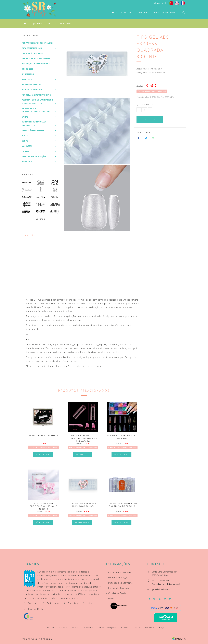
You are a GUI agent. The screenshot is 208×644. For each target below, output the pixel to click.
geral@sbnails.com (161, 589)
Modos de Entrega (116, 578)
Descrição (30, 235)
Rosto (25, 136)
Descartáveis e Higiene (33, 130)
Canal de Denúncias (38, 609)
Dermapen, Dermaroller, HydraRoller (34, 124)
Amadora (89, 627)
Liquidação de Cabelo (33, 53)
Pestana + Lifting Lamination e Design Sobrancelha (37, 102)
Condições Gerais (116, 593)
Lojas (155, 12)
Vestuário (27, 162)
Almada (63, 627)
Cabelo (25, 151)
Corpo (25, 141)
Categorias (30, 35)
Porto (137, 627)
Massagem (27, 146)
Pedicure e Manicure (32, 90)
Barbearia (27, 79)
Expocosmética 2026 (32, 48)
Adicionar (150, 120)
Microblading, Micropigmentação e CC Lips (36, 110)
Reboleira (150, 627)
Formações (142, 12)
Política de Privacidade (119, 572)
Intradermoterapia (32, 85)
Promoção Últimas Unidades (36, 64)
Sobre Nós (33, 603)
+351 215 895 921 (160, 580)
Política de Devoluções (119, 588)
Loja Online (124, 12)
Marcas (28, 174)
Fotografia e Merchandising (36, 95)
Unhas (50, 23)
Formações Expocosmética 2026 (38, 43)
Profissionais (53, 603)
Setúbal (76, 627)
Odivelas (126, 627)
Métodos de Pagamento (119, 583)
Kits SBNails (28, 74)
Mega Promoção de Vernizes (36, 59)
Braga (161, 627)
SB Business (27, 69)
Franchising (170, 12)
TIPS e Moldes (65, 23)
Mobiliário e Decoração (34, 156)
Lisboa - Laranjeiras (107, 627)
